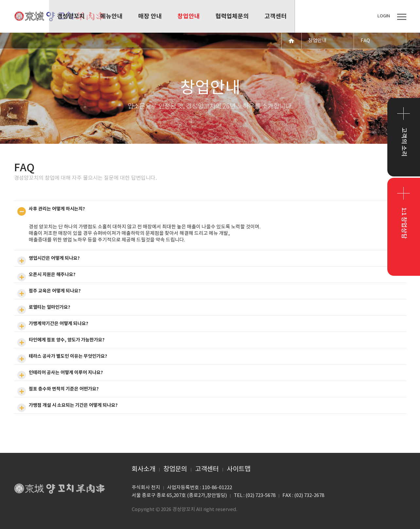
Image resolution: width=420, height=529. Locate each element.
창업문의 (175, 469)
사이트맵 (239, 469)
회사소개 (143, 469)
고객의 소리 (404, 142)
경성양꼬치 (60, 16)
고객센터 (207, 469)
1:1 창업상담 (404, 223)
